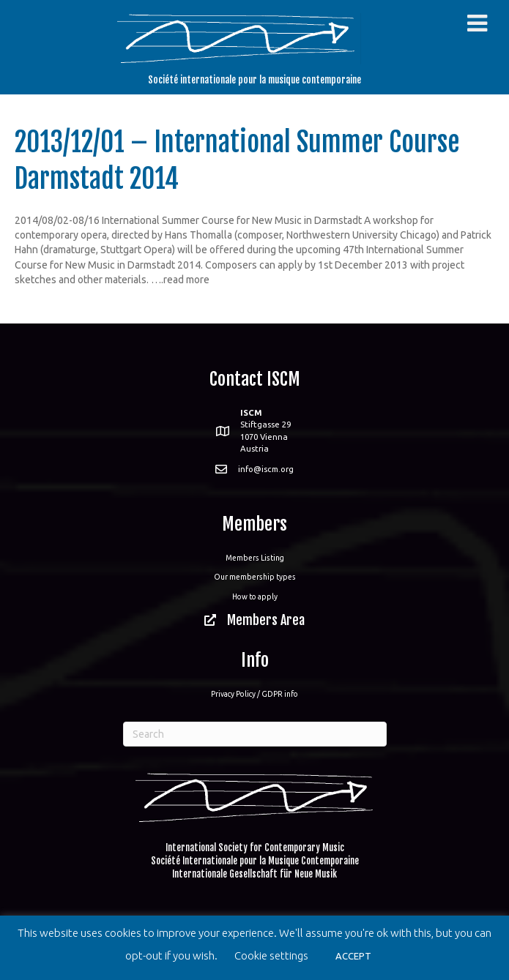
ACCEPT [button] (353, 956)
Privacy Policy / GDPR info (254, 694)
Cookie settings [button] (271, 955)
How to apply (255, 596)
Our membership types (255, 577)
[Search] (255, 734)
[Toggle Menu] (477, 23)
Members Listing (255, 558)
